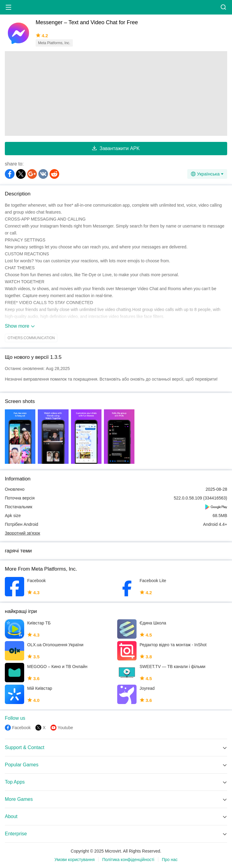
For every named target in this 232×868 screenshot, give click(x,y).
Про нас (170, 860)
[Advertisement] (116, 93)
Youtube (65, 728)
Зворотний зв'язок (23, 533)
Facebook (21, 728)
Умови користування (74, 860)
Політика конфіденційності (128, 860)
